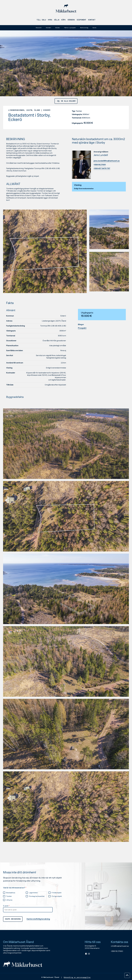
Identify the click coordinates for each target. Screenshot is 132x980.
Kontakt (92, 20)
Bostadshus (11, 912)
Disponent (81, 20)
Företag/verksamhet (37, 915)
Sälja (57, 20)
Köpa (63, 20)
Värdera (71, 20)
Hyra (50, 20)
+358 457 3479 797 (102, 171)
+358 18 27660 (117, 972)
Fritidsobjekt (57, 912)
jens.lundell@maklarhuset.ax (107, 164)
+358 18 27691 (100, 168)
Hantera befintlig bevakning (42, 939)
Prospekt (82, 342)
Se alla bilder (66, 103)
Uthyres (9, 919)
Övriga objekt (57, 915)
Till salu (41, 20)
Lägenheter (33, 912)
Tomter (9, 915)
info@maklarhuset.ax (120, 967)
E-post (6, 925)
